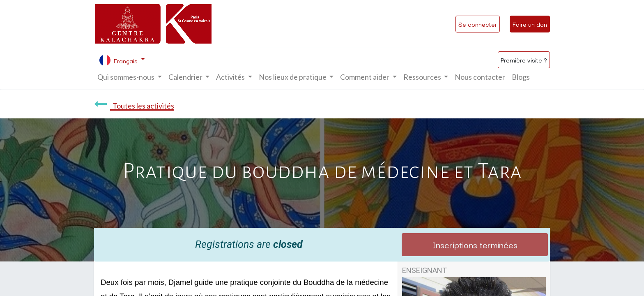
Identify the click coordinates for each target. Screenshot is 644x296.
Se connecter (478, 24)
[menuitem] (480, 77)
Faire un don (530, 24)
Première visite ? (524, 60)
